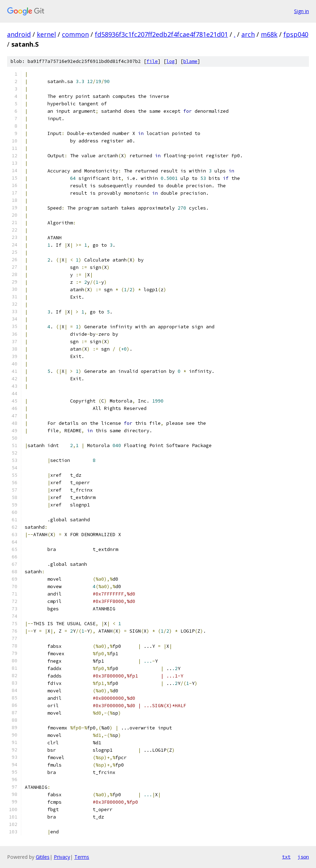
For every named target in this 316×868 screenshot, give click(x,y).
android (19, 34)
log (171, 61)
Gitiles (43, 857)
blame (190, 61)
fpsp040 (296, 34)
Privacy (62, 857)
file (152, 61)
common (75, 34)
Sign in (301, 11)
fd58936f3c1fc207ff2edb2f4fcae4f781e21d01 (161, 34)
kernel (46, 34)
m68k (269, 34)
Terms (82, 857)
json (303, 857)
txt (286, 857)
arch (248, 34)
